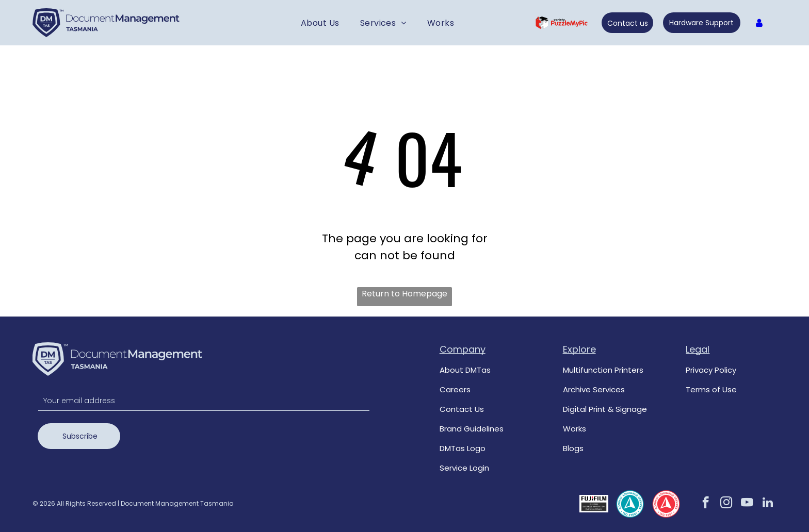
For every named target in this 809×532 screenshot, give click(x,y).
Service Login (464, 468)
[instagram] (726, 504)
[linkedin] (767, 504)
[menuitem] (320, 23)
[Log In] (759, 23)
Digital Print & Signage (605, 409)
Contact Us (462, 409)
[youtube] (747, 504)
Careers (455, 389)
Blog (571, 448)
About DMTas (465, 370)
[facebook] (706, 504)
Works (575, 429)
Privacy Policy (711, 370)
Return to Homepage (405, 294)
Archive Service (592, 389)
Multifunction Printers (603, 370)
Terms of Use (711, 389)
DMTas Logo (463, 448)
